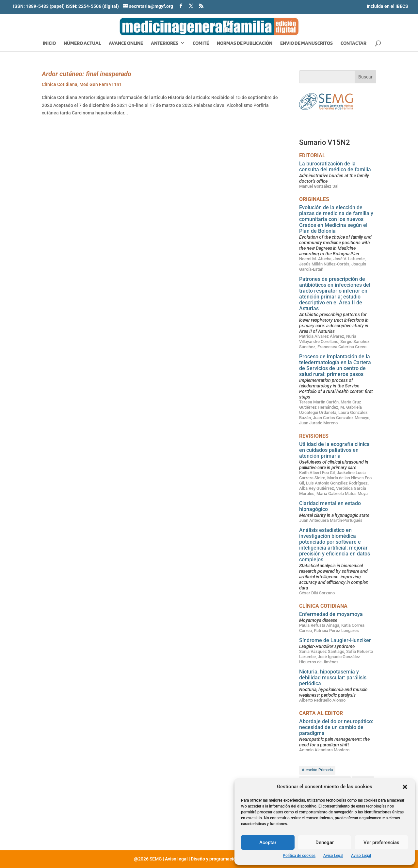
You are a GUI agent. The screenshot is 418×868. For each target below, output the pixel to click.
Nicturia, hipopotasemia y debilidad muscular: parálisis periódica (333, 678)
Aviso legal (176, 859)
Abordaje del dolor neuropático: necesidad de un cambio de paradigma (336, 727)
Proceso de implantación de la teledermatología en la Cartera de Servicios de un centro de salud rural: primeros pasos (335, 365)
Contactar (354, 43)
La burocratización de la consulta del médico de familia (335, 167)
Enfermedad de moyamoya (331, 614)
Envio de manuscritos (306, 43)
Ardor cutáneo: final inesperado (87, 74)
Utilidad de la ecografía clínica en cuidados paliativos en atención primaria (334, 450)
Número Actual (82, 43)
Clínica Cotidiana (60, 84)
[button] (405, 787)
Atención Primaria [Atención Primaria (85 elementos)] (317, 770)
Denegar (325, 842)
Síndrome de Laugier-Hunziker (335, 640)
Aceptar (268, 842)
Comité (201, 43)
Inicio (49, 43)
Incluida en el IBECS (387, 6)
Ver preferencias (381, 842)
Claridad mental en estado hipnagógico (330, 506)
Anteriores (165, 43)
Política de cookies (299, 856)
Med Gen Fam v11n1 (101, 84)
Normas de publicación (245, 43)
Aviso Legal (333, 856)
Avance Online (126, 43)
